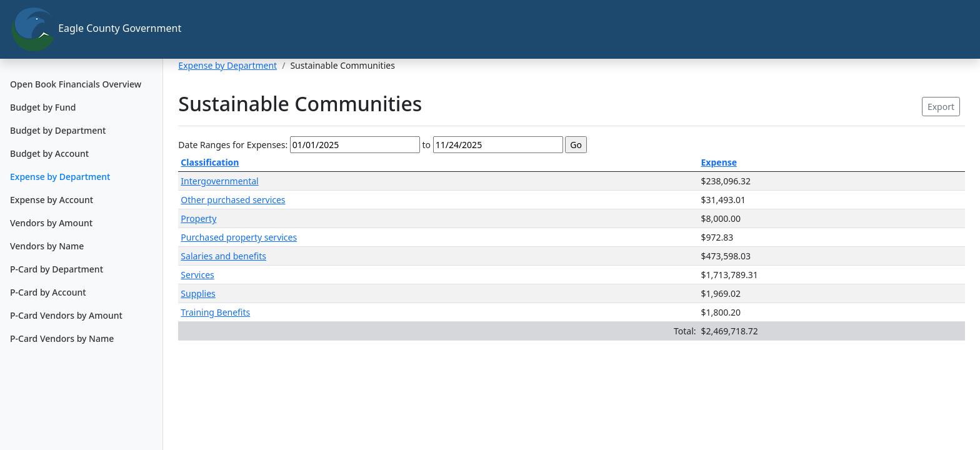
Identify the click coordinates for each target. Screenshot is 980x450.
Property (198, 218)
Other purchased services (233, 200)
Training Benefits (215, 312)
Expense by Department (60, 177)
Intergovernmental (219, 181)
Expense (719, 162)
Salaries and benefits (223, 256)
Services (197, 275)
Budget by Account (49, 153)
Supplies (198, 293)
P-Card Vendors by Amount (66, 315)
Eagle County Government (87, 29)
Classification (210, 162)
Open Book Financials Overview (76, 84)
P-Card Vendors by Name (62, 338)
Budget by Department (58, 130)
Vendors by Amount (51, 223)
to (426, 145)
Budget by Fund (43, 107)
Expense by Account (52, 200)
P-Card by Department (57, 269)
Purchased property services (239, 237)
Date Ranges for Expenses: (233, 145)
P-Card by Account (48, 292)
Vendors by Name (47, 246)
